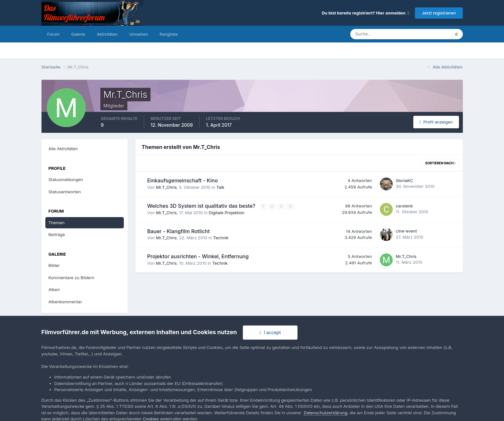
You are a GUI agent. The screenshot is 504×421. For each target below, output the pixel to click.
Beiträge (57, 234)
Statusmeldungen (66, 179)
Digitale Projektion (227, 213)
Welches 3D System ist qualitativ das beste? (202, 206)
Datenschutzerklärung (325, 413)
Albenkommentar (65, 302)
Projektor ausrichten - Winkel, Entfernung (198, 256)
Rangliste (169, 34)
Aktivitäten (107, 34)
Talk (220, 187)
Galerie (78, 34)
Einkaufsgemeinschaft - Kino (183, 180)
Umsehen (139, 34)
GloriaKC (405, 180)
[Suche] (378, 34)
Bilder (54, 265)
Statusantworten (65, 192)
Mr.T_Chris (166, 187)
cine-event (407, 231)
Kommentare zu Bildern (72, 278)
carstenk (404, 206)
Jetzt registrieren (439, 13)
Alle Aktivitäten (63, 149)
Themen (57, 223)
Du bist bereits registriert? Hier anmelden (365, 13)
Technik (221, 238)
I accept (270, 332)
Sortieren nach (440, 163)
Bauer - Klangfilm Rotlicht (179, 231)
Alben (54, 289)
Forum (54, 34)
